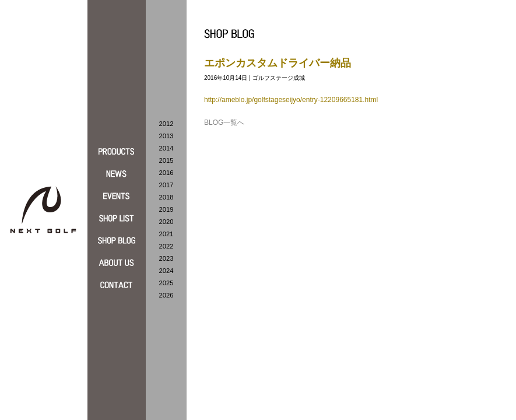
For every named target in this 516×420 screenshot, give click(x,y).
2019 (166, 209)
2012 (166, 124)
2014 (166, 148)
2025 (166, 283)
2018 (166, 197)
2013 (166, 136)
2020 (166, 222)
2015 (166, 160)
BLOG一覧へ (224, 123)
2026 (166, 295)
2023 (166, 258)
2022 (166, 246)
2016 (166, 173)
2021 (166, 234)
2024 (166, 271)
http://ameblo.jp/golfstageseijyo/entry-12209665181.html (291, 100)
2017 (166, 185)
